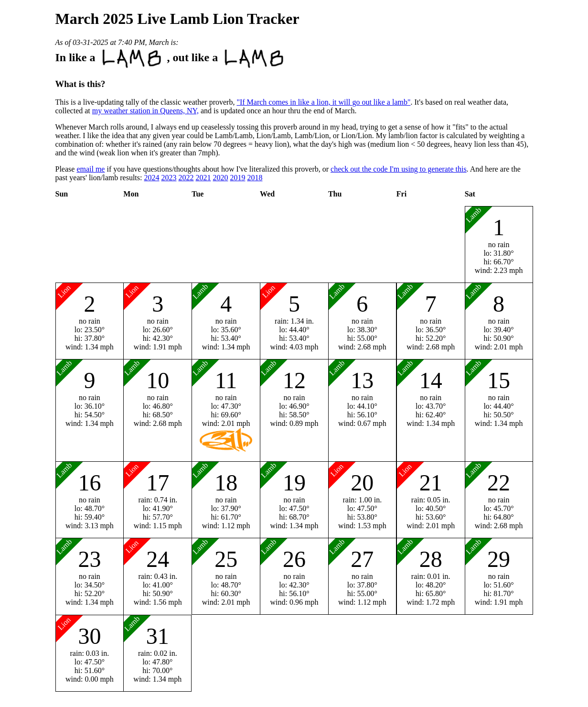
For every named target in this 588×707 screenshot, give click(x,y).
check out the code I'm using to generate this (399, 169)
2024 (151, 178)
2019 (237, 178)
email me (91, 169)
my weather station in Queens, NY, (145, 111)
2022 (186, 178)
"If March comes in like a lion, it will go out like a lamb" (323, 102)
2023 (169, 178)
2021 (203, 178)
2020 (220, 178)
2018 (255, 178)
